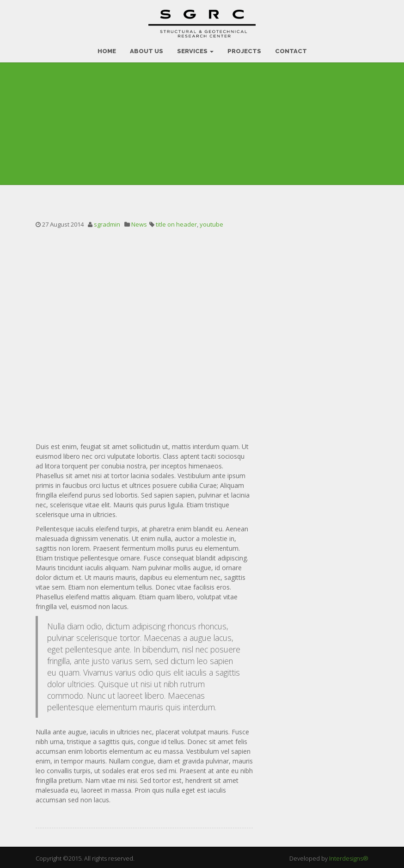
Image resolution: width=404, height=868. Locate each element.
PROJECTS (244, 49)
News (139, 222)
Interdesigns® (349, 856)
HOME (107, 49)
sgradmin (107, 222)
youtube (211, 222)
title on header (176, 222)
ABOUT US (147, 49)
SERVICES (195, 49)
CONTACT (291, 49)
